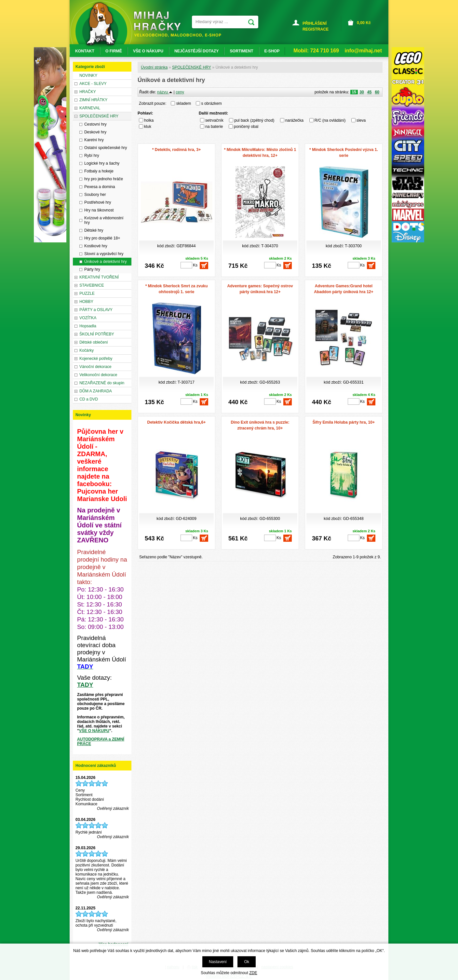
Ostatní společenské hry (106, 148)
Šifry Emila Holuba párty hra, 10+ (344, 422)
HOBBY (86, 302)
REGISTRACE (316, 29)
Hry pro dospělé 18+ (102, 238)
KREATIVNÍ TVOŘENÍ (99, 277)
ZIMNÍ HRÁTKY (93, 100)
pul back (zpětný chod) (254, 120)
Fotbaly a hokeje (99, 171)
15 (354, 92)
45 (370, 92)
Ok (247, 962)
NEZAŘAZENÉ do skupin (102, 383)
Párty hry (92, 269)
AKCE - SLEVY (93, 84)
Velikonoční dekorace (98, 375)
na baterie (214, 127)
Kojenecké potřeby (96, 359)
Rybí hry (92, 156)
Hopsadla (88, 326)
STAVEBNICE (92, 285)
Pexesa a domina (100, 187)
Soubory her (95, 195)
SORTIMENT (241, 51)
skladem (185, 103)
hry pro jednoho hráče (104, 179)
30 (362, 92)
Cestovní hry (95, 124)
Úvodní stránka (154, 67)
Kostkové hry (96, 246)
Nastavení (218, 962)
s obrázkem (212, 103)
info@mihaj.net (363, 51)
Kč (364, 23)
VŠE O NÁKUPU (94, 731)
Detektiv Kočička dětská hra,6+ (177, 422)
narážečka (294, 120)
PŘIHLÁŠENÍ (315, 23)
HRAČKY (88, 92)
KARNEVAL (90, 108)
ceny (180, 92)
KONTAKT (85, 51)
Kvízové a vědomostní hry (104, 220)
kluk (148, 127)
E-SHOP (272, 51)
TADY (85, 685)
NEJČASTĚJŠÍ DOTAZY (196, 51)
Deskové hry (95, 132)
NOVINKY (88, 75)
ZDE (253, 973)
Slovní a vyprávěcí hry (104, 254)
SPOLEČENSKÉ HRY (192, 67)
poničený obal (246, 127)
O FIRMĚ (114, 51)
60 (377, 92)
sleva (361, 120)
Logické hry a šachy (102, 163)
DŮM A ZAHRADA (96, 391)
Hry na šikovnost (99, 210)
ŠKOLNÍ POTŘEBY (97, 334)
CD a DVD (89, 399)
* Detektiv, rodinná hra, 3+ (177, 150)
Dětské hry (94, 230)
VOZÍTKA (88, 318)
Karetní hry (94, 140)
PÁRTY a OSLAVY (96, 310)
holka (149, 120)
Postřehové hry (98, 202)
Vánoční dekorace (95, 367)
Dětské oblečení (94, 342)
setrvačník (214, 120)
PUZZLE (87, 293)
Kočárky (87, 350)
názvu (165, 92)
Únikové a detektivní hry (106, 262)
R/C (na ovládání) (330, 120)
